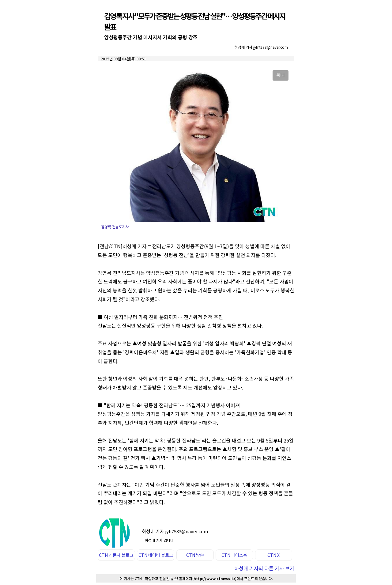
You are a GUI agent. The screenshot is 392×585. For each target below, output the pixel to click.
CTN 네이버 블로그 (156, 555)
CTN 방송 (195, 555)
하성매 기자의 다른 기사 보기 (264, 568)
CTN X (273, 555)
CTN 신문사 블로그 (116, 555)
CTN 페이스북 (234, 555)
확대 (281, 75)
